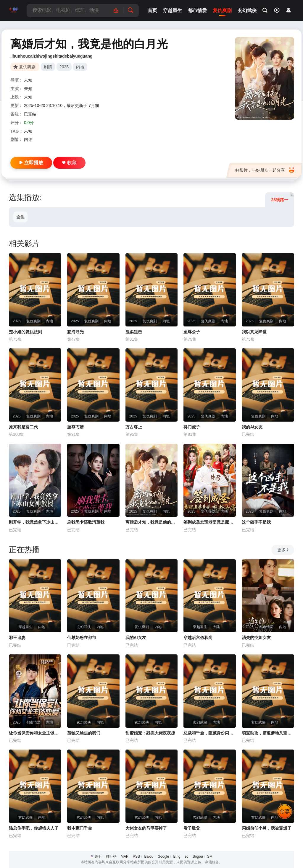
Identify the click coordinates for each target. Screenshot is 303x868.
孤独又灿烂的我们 (84, 733)
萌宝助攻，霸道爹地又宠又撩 (268, 733)
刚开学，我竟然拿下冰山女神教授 (35, 522)
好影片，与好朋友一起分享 (265, 170)
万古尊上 (134, 427)
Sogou (198, 856)
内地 (80, 67)
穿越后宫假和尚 (198, 638)
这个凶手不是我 (256, 522)
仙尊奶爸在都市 (82, 638)
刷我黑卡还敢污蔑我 (86, 522)
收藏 (69, 163)
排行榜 (111, 856)
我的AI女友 (252, 427)
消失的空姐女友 (256, 638)
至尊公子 (192, 332)
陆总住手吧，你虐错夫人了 (34, 828)
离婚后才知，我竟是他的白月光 (152, 522)
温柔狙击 (134, 332)
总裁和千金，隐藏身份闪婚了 (210, 733)
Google (163, 856)
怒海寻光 (75, 332)
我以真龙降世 (254, 332)
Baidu (149, 856)
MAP (125, 856)
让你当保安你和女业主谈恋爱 (35, 733)
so (187, 856)
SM (210, 856)
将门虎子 (192, 427)
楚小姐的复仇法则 (25, 332)
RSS (136, 856)
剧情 (48, 67)
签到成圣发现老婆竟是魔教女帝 (210, 522)
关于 (98, 856)
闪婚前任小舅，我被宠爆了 (267, 828)
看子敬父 (192, 828)
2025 (64, 67)
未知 (28, 80)
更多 (283, 550)
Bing (177, 856)
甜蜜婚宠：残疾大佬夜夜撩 (150, 733)
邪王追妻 (17, 638)
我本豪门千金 (80, 828)
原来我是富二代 (23, 427)
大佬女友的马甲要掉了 (146, 828)
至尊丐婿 (75, 427)
